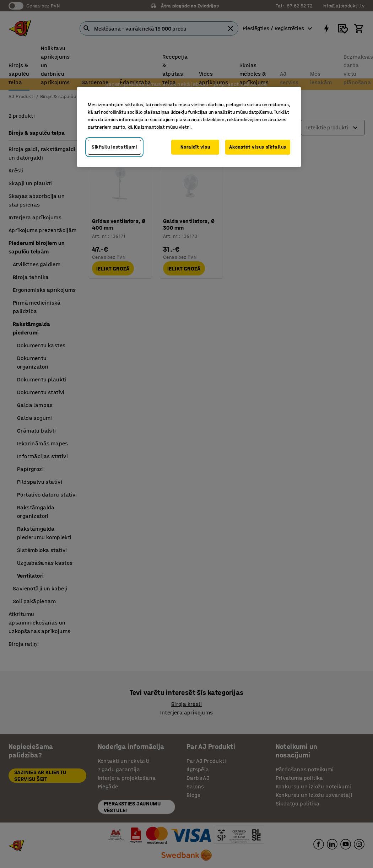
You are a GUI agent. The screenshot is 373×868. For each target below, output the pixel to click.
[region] (189, 127)
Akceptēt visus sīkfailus (258, 147)
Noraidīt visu (195, 147)
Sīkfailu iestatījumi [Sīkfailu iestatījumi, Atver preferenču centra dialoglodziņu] (114, 147)
